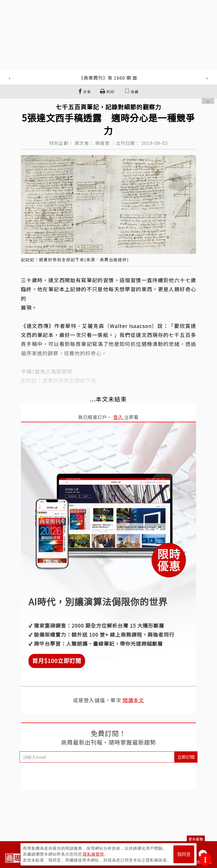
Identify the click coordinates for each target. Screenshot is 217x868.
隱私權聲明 (93, 854)
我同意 (184, 854)
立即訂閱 (186, 757)
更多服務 (196, 839)
